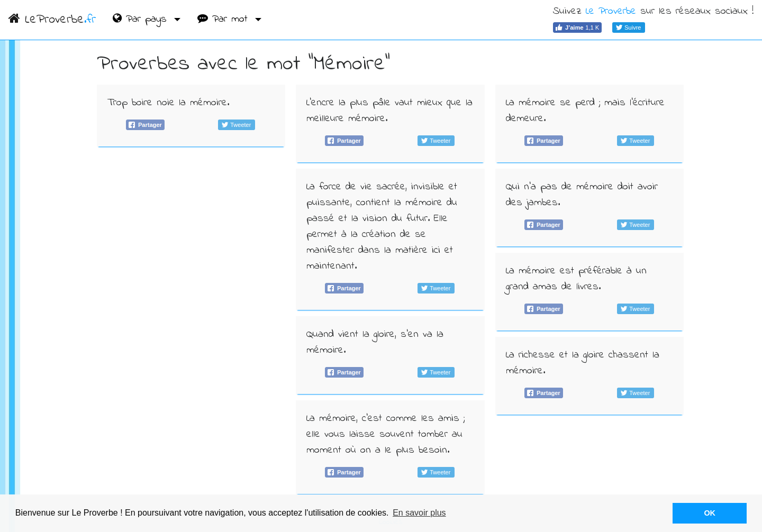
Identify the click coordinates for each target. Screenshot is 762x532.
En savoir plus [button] (419, 513)
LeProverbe (52, 20)
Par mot (225, 19)
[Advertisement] (191, 232)
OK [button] (710, 513)
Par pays (142, 19)
